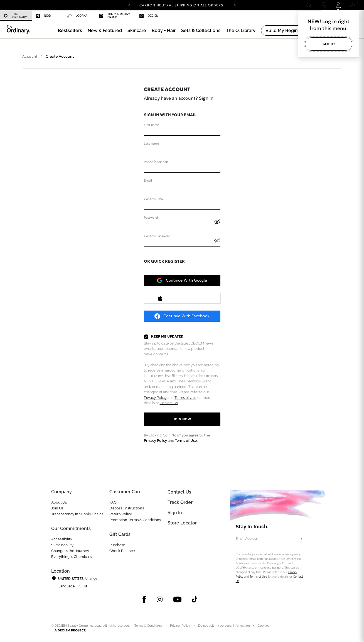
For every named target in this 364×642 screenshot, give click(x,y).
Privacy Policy (155, 398)
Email (148, 180)
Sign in (206, 98)
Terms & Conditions (148, 626)
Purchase (117, 545)
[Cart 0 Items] (353, 5)
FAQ (113, 502)
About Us (59, 502)
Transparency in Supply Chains (77, 514)
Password (151, 218)
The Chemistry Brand (115, 16)
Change (91, 578)
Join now (182, 419)
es (79, 586)
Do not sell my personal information (224, 626)
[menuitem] (16, 16)
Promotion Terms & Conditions (135, 520)
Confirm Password (157, 236)
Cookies (264, 626)
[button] (105, 30)
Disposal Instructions (127, 508)
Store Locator (182, 523)
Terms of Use (185, 398)
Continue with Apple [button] (182, 298)
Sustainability (62, 545)
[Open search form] (309, 5)
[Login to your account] (338, 5)
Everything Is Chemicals (71, 557)
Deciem (149, 16)
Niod (43, 16)
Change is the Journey (70, 551)
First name (151, 125)
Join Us (57, 508)
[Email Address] (269, 540)
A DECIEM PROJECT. (70, 630)
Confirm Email (154, 199)
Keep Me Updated (167, 336)
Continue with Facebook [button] (182, 316)
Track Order (180, 502)
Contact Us (169, 403)
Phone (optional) (156, 162)
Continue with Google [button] (182, 280)
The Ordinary (15, 16)
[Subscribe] (301, 540)
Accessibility (62, 539)
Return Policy (121, 514)
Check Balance (122, 551)
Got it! (329, 44)
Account (30, 56)
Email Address (247, 539)
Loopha (77, 16)
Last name (151, 143)
